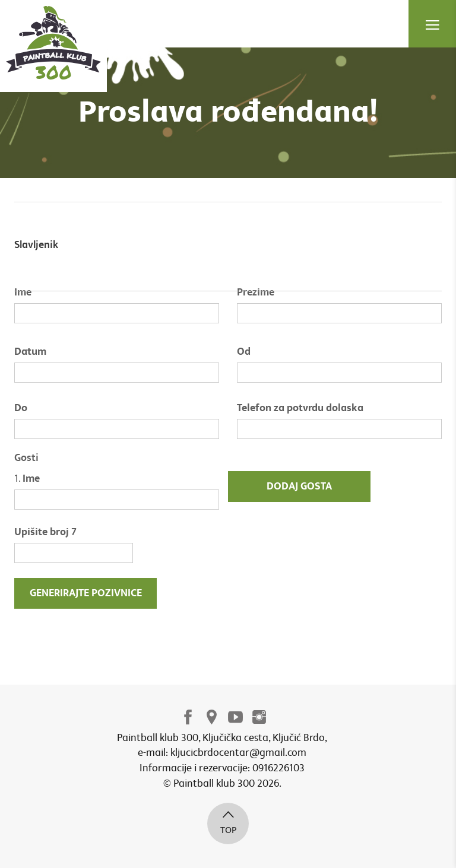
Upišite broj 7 (45, 532)
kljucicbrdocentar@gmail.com (238, 753)
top (228, 822)
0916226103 (278, 768)
